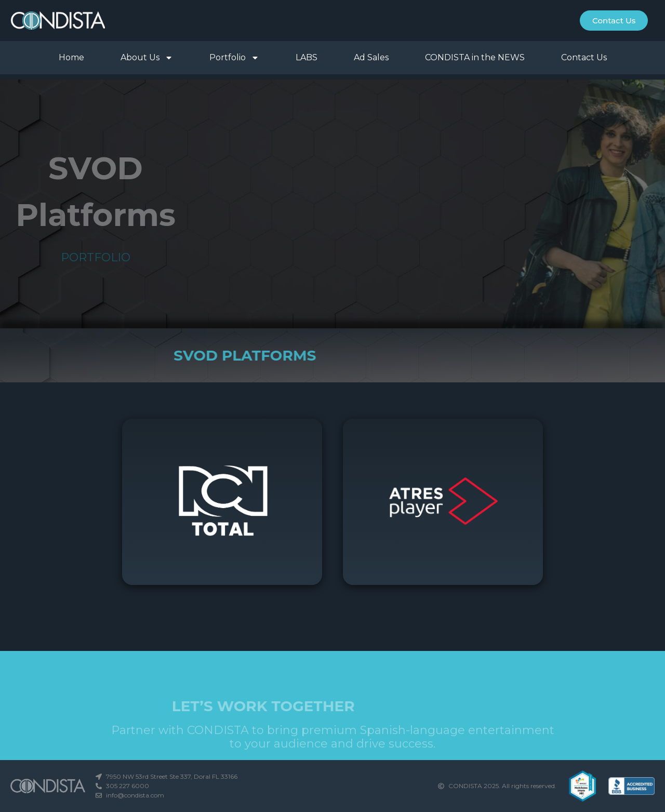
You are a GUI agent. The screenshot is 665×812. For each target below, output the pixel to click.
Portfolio (234, 58)
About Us (147, 58)
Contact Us (584, 57)
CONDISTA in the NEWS (475, 57)
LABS (307, 57)
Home (71, 57)
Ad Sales (371, 57)
